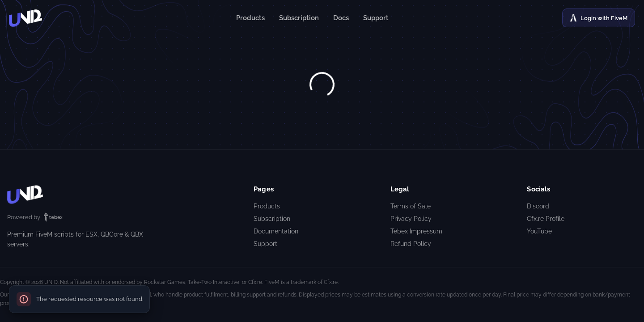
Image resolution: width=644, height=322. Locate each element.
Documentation (276, 231)
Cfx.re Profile (546, 219)
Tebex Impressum (416, 231)
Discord (538, 206)
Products (250, 18)
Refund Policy (411, 244)
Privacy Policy (411, 219)
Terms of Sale (411, 206)
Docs (341, 18)
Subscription (299, 18)
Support (376, 18)
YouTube (539, 231)
